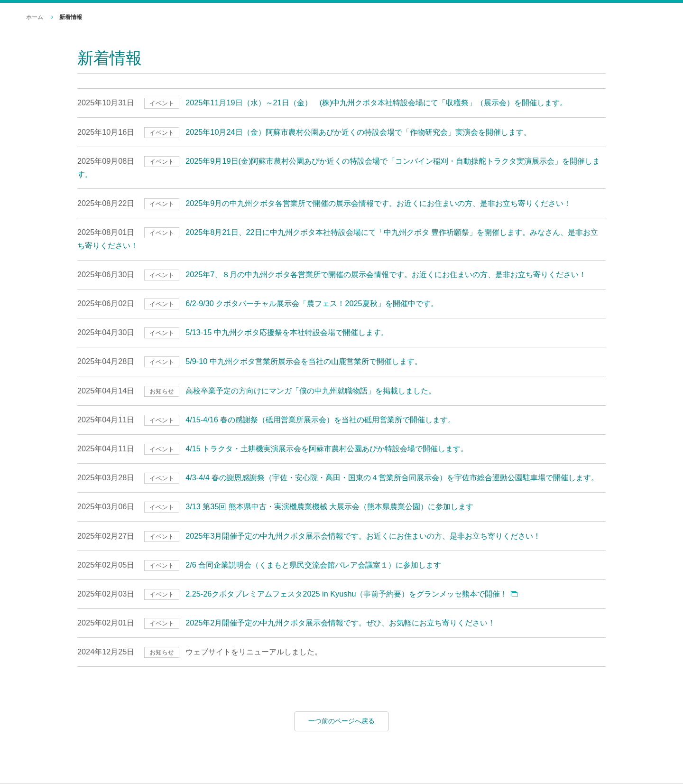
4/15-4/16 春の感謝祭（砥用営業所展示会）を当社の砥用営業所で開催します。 (320, 420)
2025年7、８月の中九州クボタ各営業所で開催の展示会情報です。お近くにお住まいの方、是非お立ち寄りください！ (386, 274)
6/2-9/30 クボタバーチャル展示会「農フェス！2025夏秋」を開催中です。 (312, 303)
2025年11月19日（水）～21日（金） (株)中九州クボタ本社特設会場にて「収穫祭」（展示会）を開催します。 (376, 103)
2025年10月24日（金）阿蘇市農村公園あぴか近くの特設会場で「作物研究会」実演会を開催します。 (358, 132)
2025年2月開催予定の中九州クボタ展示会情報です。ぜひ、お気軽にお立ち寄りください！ (340, 623)
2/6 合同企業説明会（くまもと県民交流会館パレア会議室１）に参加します (313, 565)
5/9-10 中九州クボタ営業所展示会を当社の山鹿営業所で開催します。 (304, 361)
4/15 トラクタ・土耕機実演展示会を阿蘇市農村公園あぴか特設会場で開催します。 (327, 448)
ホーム (35, 17)
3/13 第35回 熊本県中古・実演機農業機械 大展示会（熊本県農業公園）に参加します (329, 506)
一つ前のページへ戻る (341, 721)
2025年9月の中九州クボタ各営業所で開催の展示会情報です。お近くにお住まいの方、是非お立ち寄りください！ (378, 203)
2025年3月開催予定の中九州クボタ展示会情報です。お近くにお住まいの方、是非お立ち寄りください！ (363, 536)
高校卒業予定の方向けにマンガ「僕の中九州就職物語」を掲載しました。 (311, 391)
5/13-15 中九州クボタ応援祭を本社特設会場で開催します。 (287, 332)
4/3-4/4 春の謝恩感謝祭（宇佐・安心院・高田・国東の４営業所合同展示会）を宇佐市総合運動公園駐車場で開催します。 (392, 477)
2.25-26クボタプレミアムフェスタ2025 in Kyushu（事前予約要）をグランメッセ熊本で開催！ (346, 594)
